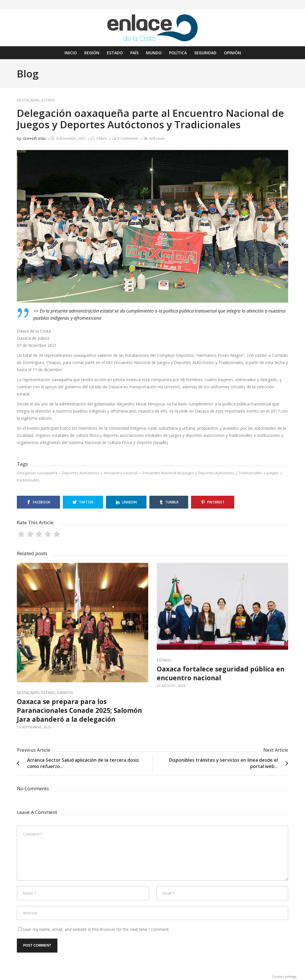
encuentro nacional (121, 473)
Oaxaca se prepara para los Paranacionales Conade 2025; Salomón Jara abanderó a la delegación (79, 710)
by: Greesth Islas (31, 138)
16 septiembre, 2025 (34, 727)
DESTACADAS (28, 100)
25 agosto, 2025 (171, 686)
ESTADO (48, 100)
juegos (273, 473)
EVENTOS (65, 693)
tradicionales (28, 480)
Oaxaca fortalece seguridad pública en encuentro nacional (221, 673)
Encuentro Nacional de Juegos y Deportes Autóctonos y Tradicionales (202, 473)
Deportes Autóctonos (81, 473)
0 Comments (128, 138)
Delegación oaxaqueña (37, 473)
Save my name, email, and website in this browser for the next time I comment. (96, 929)
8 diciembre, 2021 (71, 138)
